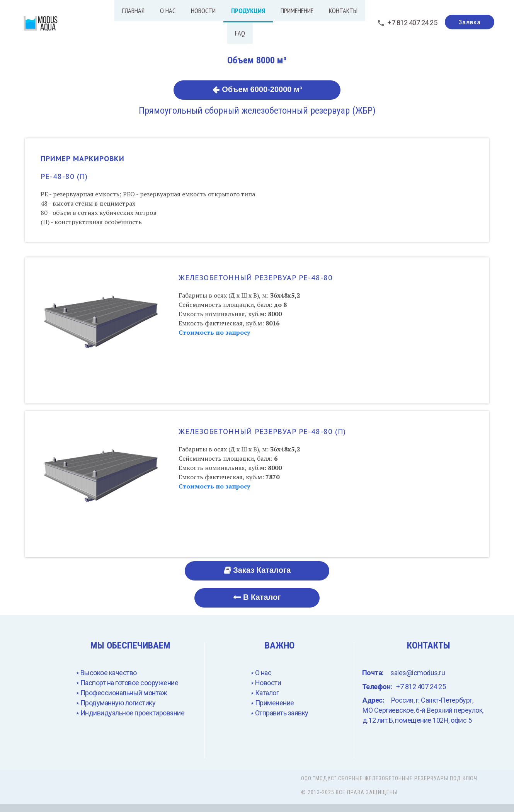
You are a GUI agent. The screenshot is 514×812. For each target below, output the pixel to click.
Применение (297, 11)
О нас (168, 11)
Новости (203, 11)
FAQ (240, 33)
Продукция (248, 11)
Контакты (343, 11)
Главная (133, 11)
